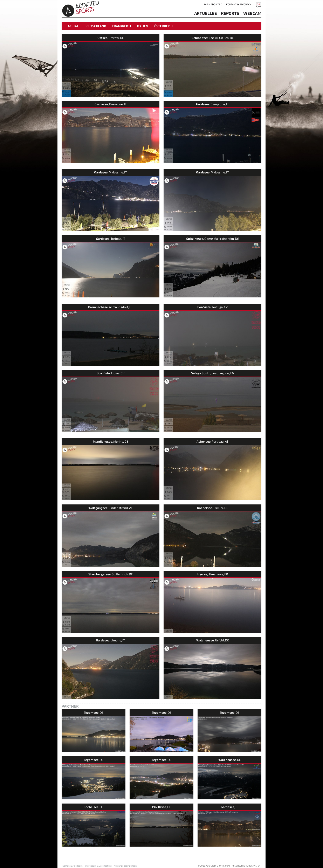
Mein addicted (213, 4)
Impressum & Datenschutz (98, 866)
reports (230, 13)
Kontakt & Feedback (239, 4)
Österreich (163, 26)
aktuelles (206, 13)
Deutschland (95, 26)
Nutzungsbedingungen (125, 866)
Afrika (73, 26)
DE (258, 4)
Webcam (252, 13)
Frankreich (122, 26)
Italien (143, 26)
